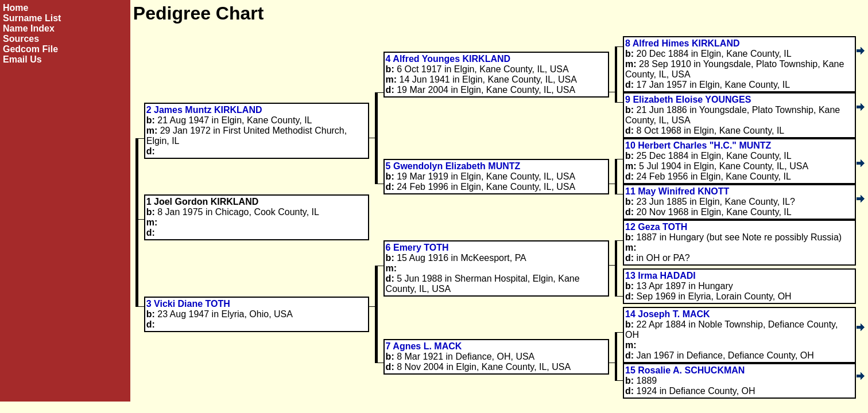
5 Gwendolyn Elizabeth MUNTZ (453, 166)
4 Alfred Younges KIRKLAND (448, 59)
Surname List (32, 18)
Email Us (22, 59)
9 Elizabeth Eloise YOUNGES (688, 100)
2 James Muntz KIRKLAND (204, 110)
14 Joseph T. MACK (668, 314)
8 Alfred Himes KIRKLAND (682, 43)
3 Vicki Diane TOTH (188, 304)
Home (15, 8)
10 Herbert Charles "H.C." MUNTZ (698, 145)
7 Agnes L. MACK (424, 346)
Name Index (29, 28)
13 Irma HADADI (660, 276)
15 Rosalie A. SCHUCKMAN (685, 370)
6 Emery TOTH (417, 248)
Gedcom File (30, 49)
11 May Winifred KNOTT (677, 191)
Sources (21, 39)
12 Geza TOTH (656, 227)
